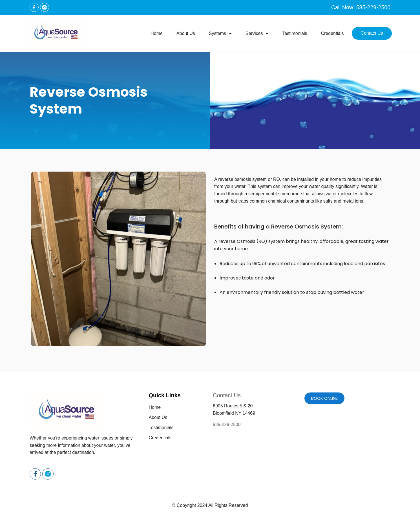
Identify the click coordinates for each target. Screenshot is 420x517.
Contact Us (372, 33)
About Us (186, 33)
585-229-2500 (227, 424)
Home (157, 33)
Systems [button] (220, 34)
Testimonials (295, 33)
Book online (324, 398)
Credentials (332, 33)
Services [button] (257, 34)
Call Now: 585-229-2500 (360, 7)
